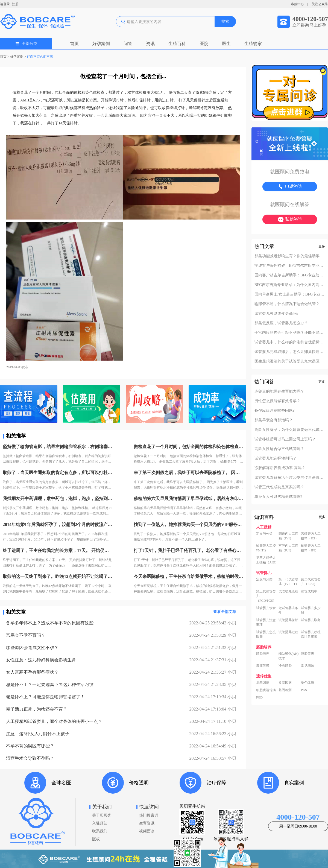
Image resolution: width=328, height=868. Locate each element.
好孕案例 (101, 44)
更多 (322, 246)
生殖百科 (177, 44)
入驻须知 (100, 823)
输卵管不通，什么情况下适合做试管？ (287, 304)
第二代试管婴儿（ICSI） (311, 582)
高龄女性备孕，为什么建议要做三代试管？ (290, 430)
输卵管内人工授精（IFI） (311, 548)
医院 (204, 44)
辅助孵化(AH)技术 (289, 656)
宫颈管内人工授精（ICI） (311, 536)
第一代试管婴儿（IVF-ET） (289, 582)
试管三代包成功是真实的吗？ (279, 487)
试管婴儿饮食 (266, 608)
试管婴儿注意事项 (266, 622)
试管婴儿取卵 (311, 620)
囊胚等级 (263, 666)
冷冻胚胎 (285, 666)
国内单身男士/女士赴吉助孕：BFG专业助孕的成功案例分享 (290, 294)
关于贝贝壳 (102, 815)
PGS (304, 690)
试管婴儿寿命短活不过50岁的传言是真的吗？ (290, 478)
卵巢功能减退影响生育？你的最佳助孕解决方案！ (290, 256)
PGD (259, 697)
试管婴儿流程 (288, 591)
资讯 (150, 44)
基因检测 (285, 690)
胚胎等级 (307, 654)
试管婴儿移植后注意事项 (311, 634)
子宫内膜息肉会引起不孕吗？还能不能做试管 (290, 333)
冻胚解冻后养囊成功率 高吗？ (280, 468)
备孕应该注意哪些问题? (274, 411)
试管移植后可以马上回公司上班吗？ (285, 439)
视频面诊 (147, 831)
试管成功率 (309, 591)
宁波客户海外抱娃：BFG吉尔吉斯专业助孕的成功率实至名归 (290, 266)
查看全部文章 (225, 612)
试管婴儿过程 (288, 632)
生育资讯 (147, 823)
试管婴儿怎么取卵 (266, 634)
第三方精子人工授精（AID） (267, 560)
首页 (74, 44)
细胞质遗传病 (266, 690)
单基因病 (263, 683)
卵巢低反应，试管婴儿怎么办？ (281, 323)
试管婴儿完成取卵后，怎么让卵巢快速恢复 (290, 352)
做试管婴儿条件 (288, 610)
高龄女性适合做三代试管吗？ (279, 449)
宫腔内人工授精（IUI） (288, 548)
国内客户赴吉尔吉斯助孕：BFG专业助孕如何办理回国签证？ (290, 275)
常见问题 (307, 666)
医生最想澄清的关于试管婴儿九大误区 (287, 361)
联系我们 (100, 831)
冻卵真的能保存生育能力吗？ (279, 391)
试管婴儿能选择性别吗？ (276, 458)
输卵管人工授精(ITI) (266, 548)
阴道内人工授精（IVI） (288, 536)
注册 (15, 4)
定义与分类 (264, 534)
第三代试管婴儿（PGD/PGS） (266, 596)
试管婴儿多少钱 (311, 610)
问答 (128, 44)
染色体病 (307, 683)
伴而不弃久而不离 (40, 57)
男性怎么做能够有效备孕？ (277, 401)
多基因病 (285, 683)
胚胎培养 (263, 654)
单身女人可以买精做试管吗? (278, 497)
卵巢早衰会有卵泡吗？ (274, 420)
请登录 (5, 4)
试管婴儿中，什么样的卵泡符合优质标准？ (290, 342)
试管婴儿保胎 (288, 620)
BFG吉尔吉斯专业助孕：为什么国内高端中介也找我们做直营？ (290, 285)
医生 (226, 44)
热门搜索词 (149, 815)
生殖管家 (253, 44)
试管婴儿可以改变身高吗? (276, 314)
